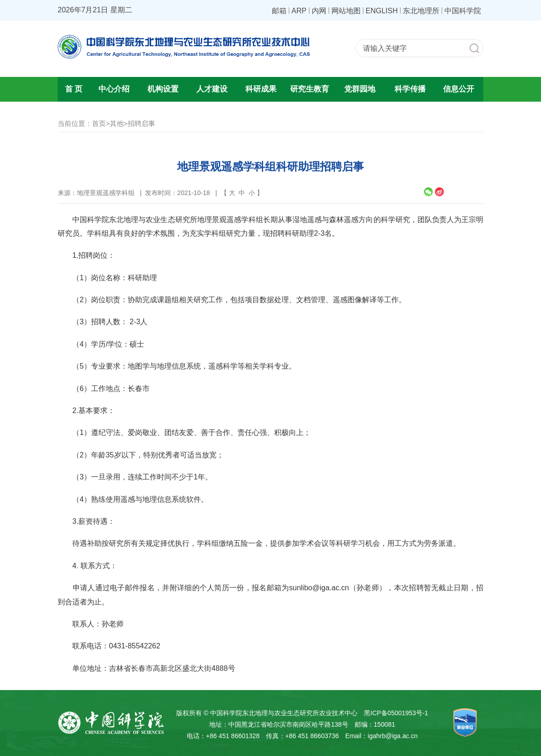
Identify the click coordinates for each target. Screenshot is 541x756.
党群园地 (360, 89)
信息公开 (459, 89)
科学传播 (410, 89)
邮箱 (279, 11)
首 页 (74, 89)
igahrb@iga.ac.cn (392, 736)
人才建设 (212, 89)
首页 (99, 123)
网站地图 (346, 11)
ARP (299, 11)
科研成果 (261, 89)
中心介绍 (114, 89)
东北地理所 (421, 11)
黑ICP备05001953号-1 (396, 713)
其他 (117, 123)
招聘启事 (141, 123)
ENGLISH (382, 11)
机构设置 (163, 89)
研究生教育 (310, 89)
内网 (319, 11)
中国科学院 (463, 11)
